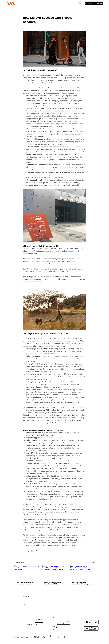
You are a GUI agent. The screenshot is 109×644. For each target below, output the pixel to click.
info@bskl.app (84, 637)
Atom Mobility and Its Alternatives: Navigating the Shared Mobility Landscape (81, 583)
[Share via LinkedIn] (32, 551)
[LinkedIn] (51, 637)
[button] (80, 3)
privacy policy (32, 625)
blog (55, 627)
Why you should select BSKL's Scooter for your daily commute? (26, 583)
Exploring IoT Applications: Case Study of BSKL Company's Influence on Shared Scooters (53, 583)
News (55, 630)
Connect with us (64, 624)
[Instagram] (44, 637)
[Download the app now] (94, 3)
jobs (68, 621)
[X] (58, 637)
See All (93, 562)
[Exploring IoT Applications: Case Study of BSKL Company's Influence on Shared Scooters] (55, 572)
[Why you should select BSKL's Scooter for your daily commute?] (27, 572)
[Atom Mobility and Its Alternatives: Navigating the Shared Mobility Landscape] (82, 572)
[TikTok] (65, 637)
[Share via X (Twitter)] (28, 551)
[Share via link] (36, 551)
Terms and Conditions (39, 621)
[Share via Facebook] (24, 551)
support (30, 628)
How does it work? (60, 618)
